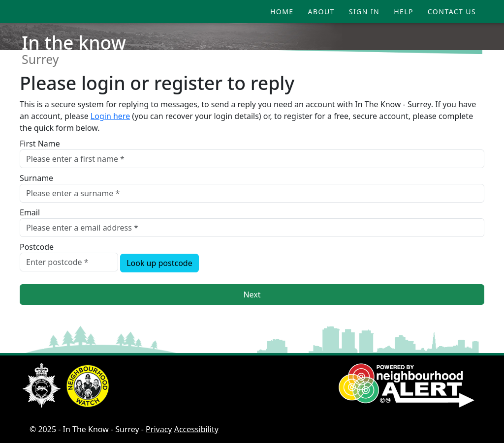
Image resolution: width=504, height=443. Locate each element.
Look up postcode (159, 263)
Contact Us (452, 12)
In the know (74, 43)
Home (282, 12)
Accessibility (196, 429)
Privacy (159, 429)
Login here (110, 116)
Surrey (40, 59)
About (321, 12)
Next (252, 295)
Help (404, 12)
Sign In (364, 12)
